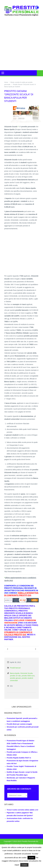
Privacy (23, 844)
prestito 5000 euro (28, 676)
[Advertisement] (21, 46)
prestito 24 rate (15, 676)
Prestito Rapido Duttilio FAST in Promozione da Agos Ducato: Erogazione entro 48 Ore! (22, 761)
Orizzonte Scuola (26, 673)
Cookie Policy (32, 844)
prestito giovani (15, 678)
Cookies (24, 865)
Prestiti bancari (15, 668)
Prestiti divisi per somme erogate (19, 724)
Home (6, 82)
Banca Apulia (15, 673)
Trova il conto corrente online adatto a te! (23, 810)
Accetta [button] (31, 858)
